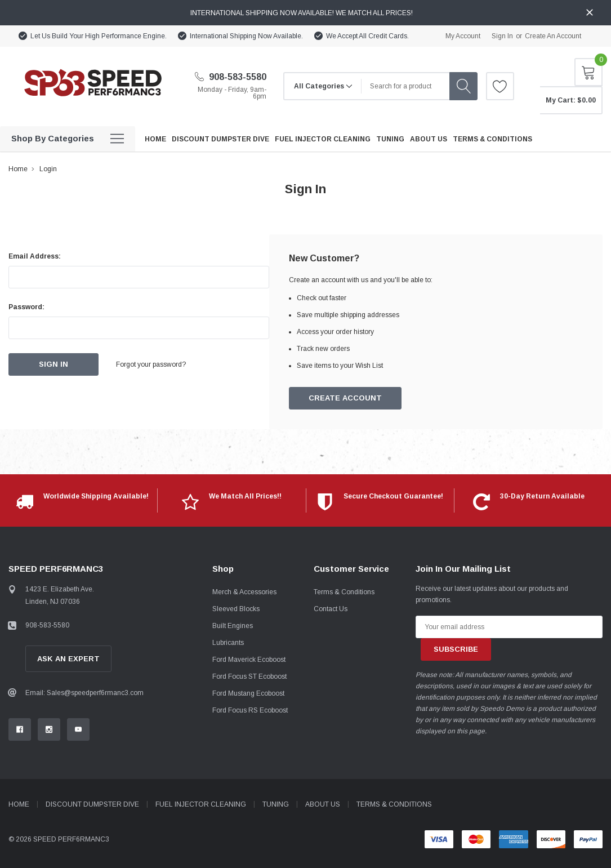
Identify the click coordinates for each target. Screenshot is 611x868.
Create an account (553, 36)
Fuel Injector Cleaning (201, 804)
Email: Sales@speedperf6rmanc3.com (84, 693)
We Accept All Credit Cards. (367, 36)
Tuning (276, 804)
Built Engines (233, 626)
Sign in (502, 36)
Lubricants (228, 643)
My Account (463, 36)
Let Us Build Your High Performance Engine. (99, 36)
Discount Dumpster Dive (92, 804)
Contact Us (331, 609)
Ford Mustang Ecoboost (248, 693)
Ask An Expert (68, 659)
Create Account (346, 399)
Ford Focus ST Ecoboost (249, 676)
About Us (323, 804)
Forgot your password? (152, 364)
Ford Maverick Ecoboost (249, 660)
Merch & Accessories (244, 592)
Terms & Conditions (344, 592)
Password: (26, 307)
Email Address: (35, 256)
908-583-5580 (231, 77)
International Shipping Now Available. (246, 36)
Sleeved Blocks (236, 609)
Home (18, 169)
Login (48, 169)
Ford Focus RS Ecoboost (250, 710)
